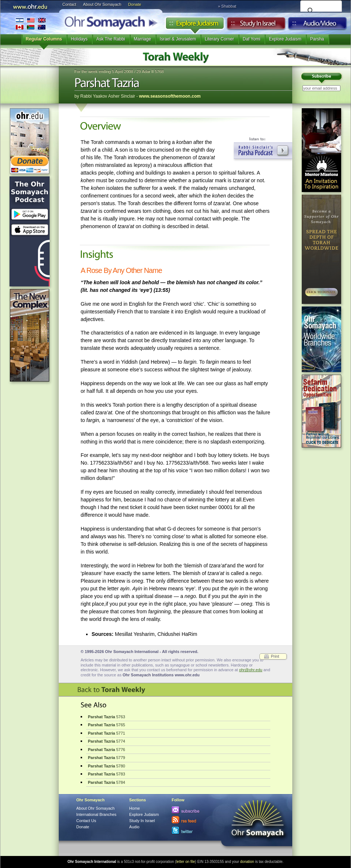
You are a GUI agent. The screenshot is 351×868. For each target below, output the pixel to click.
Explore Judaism (195, 25)
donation (247, 862)
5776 (107, 750)
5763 (107, 717)
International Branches (31, 24)
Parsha (317, 39)
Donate (134, 4)
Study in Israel (256, 25)
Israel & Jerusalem (178, 39)
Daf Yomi (251, 39)
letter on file (186, 862)
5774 (107, 741)
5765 (107, 725)
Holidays (79, 39)
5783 (107, 774)
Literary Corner (219, 39)
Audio (318, 25)
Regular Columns (44, 39)
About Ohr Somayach (102, 4)
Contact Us (86, 821)
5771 (107, 733)
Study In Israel (142, 821)
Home (134, 808)
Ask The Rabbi (111, 39)
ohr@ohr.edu (251, 670)
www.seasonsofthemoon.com (170, 96)
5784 (107, 782)
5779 (107, 758)
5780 (107, 766)
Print (275, 656)
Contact (69, 4)
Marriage (142, 39)
